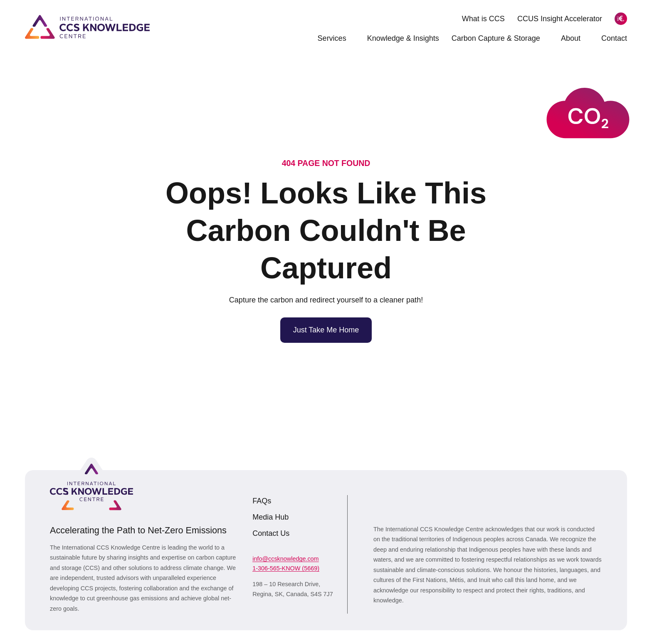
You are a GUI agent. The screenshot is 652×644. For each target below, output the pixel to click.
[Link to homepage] (87, 27)
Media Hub (270, 517)
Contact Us (271, 533)
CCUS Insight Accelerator (560, 19)
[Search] (621, 19)
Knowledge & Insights (403, 38)
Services (336, 38)
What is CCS (483, 19)
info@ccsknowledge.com (285, 559)
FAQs (262, 501)
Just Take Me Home (326, 330)
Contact (614, 38)
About (575, 38)
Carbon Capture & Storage (500, 38)
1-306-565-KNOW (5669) (286, 568)
